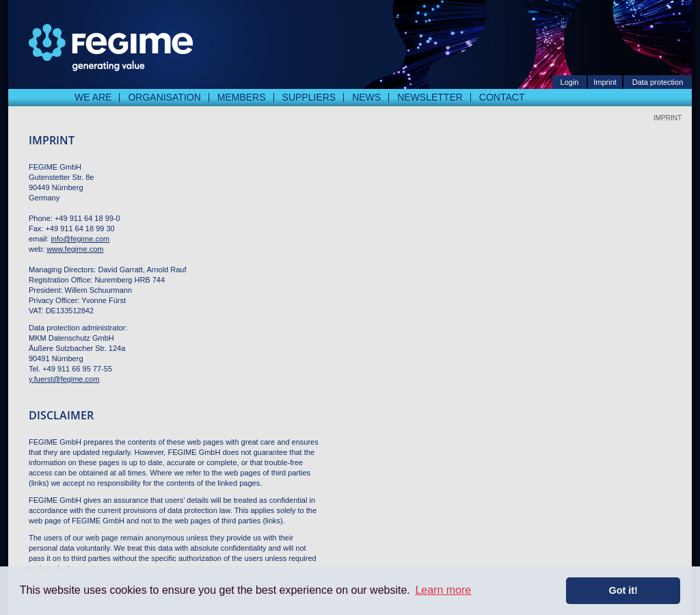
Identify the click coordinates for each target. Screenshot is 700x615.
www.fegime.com (75, 249)
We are (93, 97)
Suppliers (309, 97)
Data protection (658, 82)
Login (570, 82)
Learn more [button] (443, 590)
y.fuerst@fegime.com (64, 379)
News (366, 97)
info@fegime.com (80, 239)
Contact (502, 97)
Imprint (605, 82)
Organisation (164, 97)
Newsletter (430, 97)
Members (242, 97)
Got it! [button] (623, 590)
